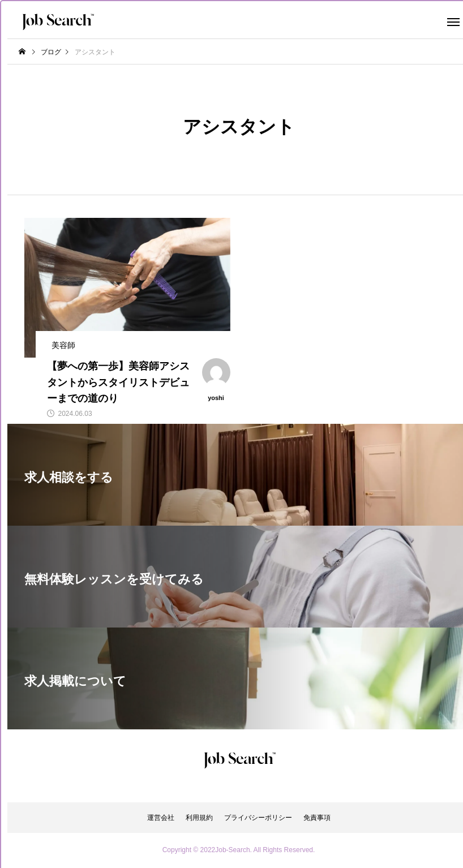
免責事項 (317, 818)
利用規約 (199, 818)
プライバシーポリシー (258, 818)
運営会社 (161, 818)
